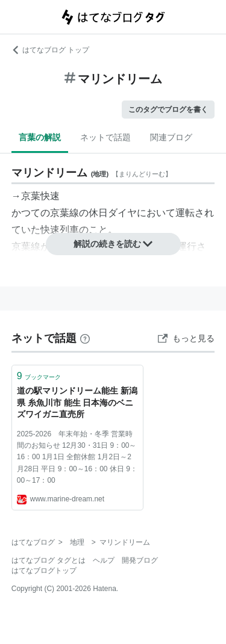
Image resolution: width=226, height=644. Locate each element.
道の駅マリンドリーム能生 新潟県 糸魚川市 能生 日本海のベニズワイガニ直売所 (77, 402)
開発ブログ (140, 560)
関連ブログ (171, 137)
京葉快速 (40, 196)
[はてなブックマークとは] (85, 338)
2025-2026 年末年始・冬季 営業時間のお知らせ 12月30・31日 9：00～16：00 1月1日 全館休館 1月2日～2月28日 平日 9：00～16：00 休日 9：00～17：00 (77, 457)
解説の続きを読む (113, 244)
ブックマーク (39, 376)
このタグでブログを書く (168, 110)
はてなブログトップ (44, 571)
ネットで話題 (105, 137)
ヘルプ (104, 560)
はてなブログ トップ (50, 50)
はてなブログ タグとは (49, 560)
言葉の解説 (40, 137)
